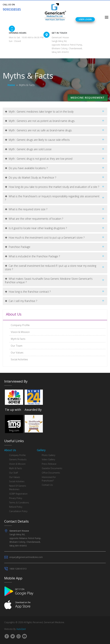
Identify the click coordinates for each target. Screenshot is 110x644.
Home (11, 85)
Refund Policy (16, 507)
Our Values (17, 353)
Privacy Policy (16, 498)
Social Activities (19, 359)
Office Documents (51, 473)
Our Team (17, 346)
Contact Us (47, 485)
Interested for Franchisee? (49, 479)
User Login (85, 19)
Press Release (49, 464)
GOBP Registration (18, 494)
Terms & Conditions (19, 503)
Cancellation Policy (18, 511)
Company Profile (20, 325)
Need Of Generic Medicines (18, 488)
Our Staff (14, 473)
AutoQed (21, 629)
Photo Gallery (49, 455)
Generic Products (18, 459)
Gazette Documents (52, 468)
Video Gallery (48, 459)
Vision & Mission (20, 332)
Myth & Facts (18, 339)
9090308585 (12, 9)
